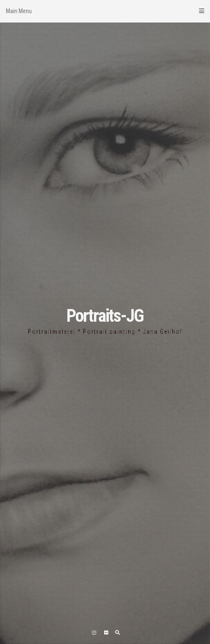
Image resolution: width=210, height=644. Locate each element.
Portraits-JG (105, 316)
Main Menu (105, 11)
